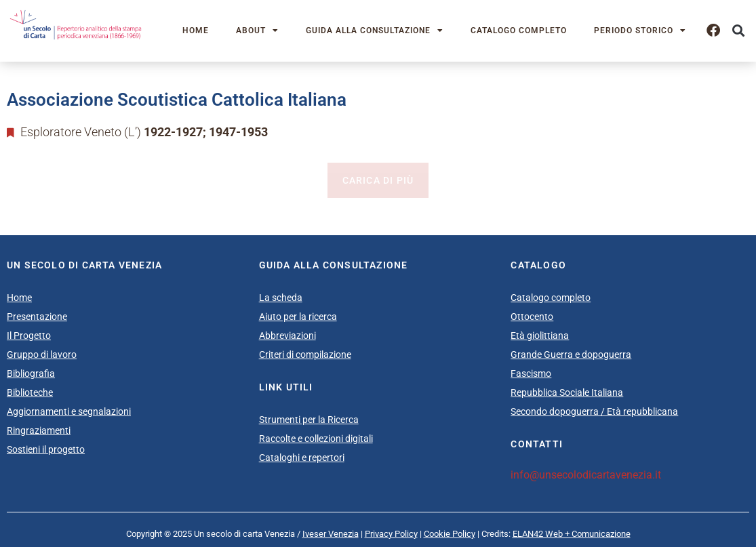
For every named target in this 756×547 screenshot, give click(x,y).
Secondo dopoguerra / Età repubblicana (594, 411)
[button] (738, 31)
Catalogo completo (519, 31)
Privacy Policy (391, 534)
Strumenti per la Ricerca (309, 420)
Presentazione (37, 317)
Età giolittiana (540, 336)
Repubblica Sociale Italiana (567, 392)
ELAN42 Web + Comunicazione (572, 534)
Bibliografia (31, 373)
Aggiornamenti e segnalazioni (69, 411)
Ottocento (532, 317)
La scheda (281, 298)
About (257, 31)
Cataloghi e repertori (302, 458)
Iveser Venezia (331, 534)
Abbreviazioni (287, 336)
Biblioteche (30, 392)
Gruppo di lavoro (42, 354)
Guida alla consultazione (375, 31)
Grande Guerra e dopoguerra (571, 354)
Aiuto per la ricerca (298, 317)
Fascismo (531, 373)
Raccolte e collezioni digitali (316, 439)
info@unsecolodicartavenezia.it (586, 475)
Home (196, 31)
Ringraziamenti (39, 430)
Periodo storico (640, 31)
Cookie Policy (450, 534)
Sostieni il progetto (46, 449)
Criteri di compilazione (305, 354)
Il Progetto (29, 336)
